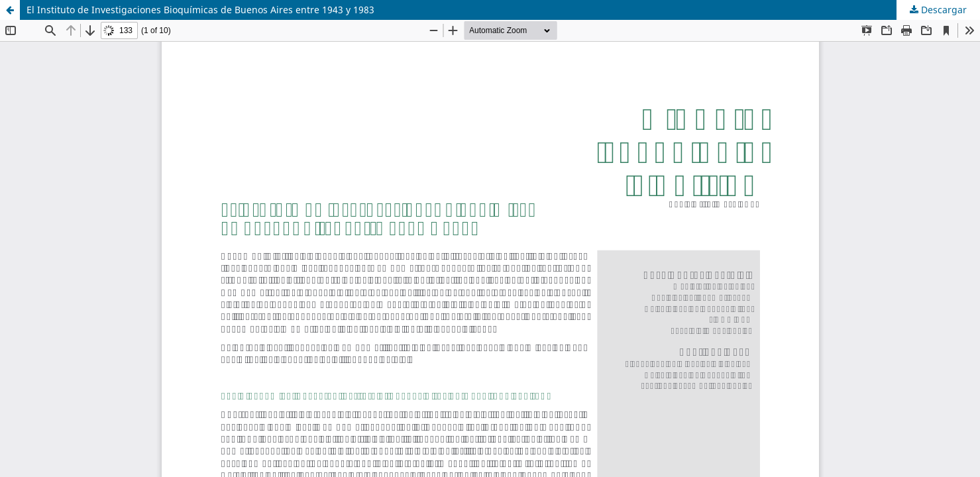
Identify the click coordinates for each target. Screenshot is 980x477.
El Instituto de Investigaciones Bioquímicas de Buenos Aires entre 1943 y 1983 (200, 10)
